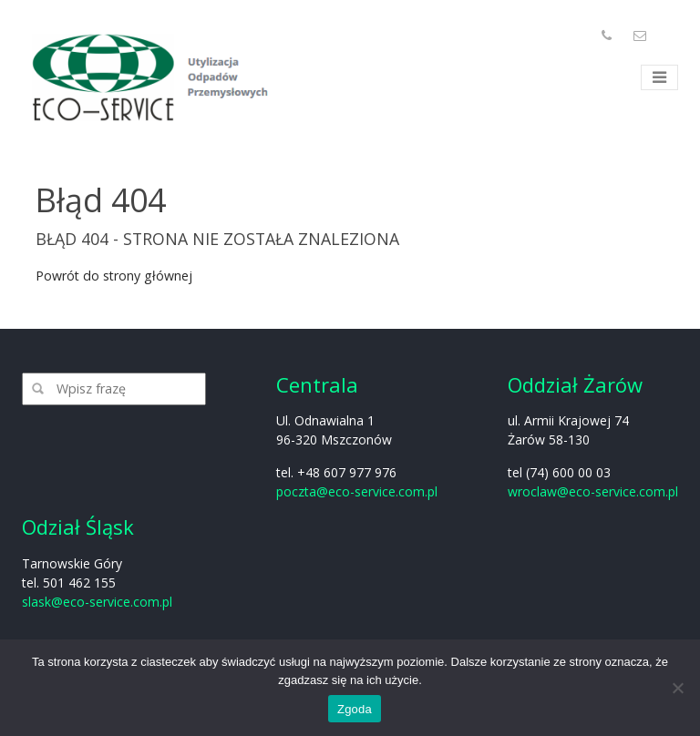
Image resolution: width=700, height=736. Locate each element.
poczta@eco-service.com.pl (357, 491)
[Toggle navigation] (659, 78)
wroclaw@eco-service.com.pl (593, 491)
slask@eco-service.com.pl (97, 602)
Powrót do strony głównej (114, 276)
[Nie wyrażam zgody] (677, 688)
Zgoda (355, 709)
